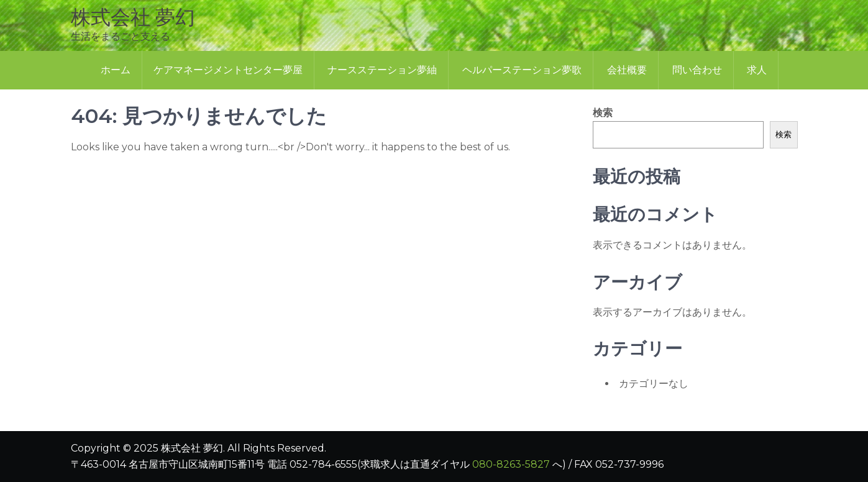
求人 (757, 70)
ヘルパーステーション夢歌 (522, 70)
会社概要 (627, 70)
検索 (603, 113)
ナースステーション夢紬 (382, 70)
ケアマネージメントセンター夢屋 (228, 70)
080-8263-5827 (511, 464)
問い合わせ (697, 70)
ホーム (116, 70)
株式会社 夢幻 (133, 17)
